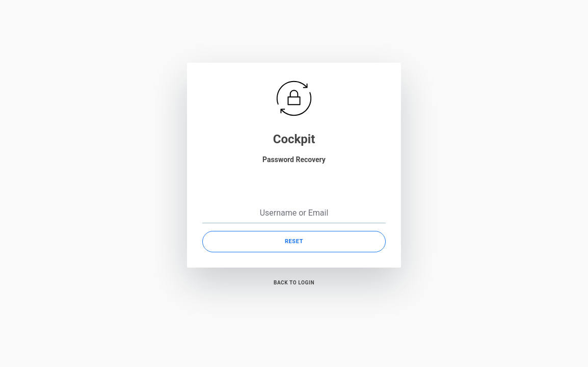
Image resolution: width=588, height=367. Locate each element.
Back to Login (294, 283)
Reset (294, 241)
